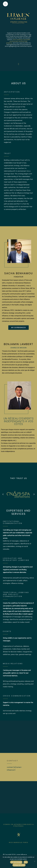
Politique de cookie (19, 865)
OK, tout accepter (16, 862)
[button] (3, 494)
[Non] (35, 861)
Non (26, 862)
